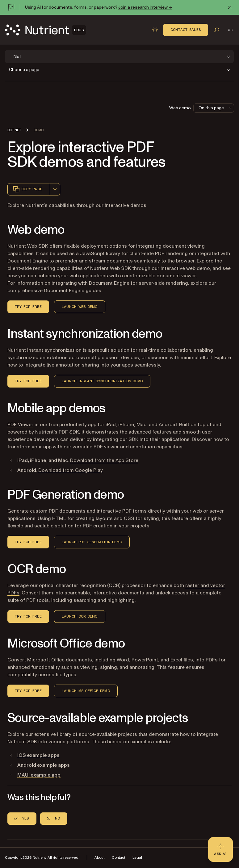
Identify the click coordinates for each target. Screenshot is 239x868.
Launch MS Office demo (86, 691)
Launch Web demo (80, 307)
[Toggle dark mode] (155, 30)
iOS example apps (38, 755)
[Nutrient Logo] (46, 30)
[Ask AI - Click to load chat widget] (220, 849)
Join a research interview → (145, 7)
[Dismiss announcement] (230, 7)
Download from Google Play (71, 470)
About (99, 858)
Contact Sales (186, 30)
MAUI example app (39, 775)
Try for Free (28, 307)
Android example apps (44, 765)
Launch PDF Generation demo (92, 542)
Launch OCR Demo (80, 616)
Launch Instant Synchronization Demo (102, 381)
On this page (216, 108)
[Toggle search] (217, 30)
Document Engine (64, 291)
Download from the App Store (104, 460)
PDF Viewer (20, 425)
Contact (118, 858)
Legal (137, 858)
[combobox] (55, 189)
